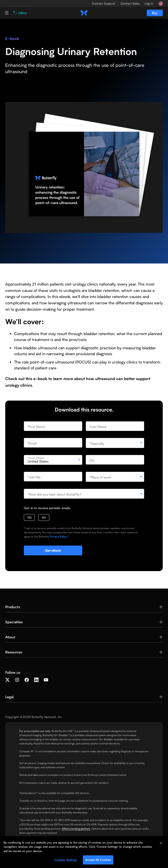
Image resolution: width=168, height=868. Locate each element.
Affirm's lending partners (76, 829)
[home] (84, 13)
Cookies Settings (66, 861)
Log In (149, 3)
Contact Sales (130, 3)
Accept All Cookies (98, 861)
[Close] (161, 844)
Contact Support (104, 3)
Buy (155, 13)
